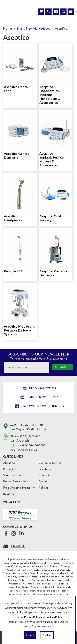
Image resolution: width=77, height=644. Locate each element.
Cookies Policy (54, 617)
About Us (9, 463)
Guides (43, 482)
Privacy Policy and (35, 617)
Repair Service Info (16, 482)
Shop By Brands (13, 475)
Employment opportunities (42, 406)
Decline (47, 635)
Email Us (18, 546)
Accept (30, 635)
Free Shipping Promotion (19, 488)
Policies (43, 488)
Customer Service (50, 463)
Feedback (45, 469)
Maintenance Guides (42, 398)
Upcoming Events (42, 389)
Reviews (8, 494)
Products (9, 469)
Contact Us (46, 475)
